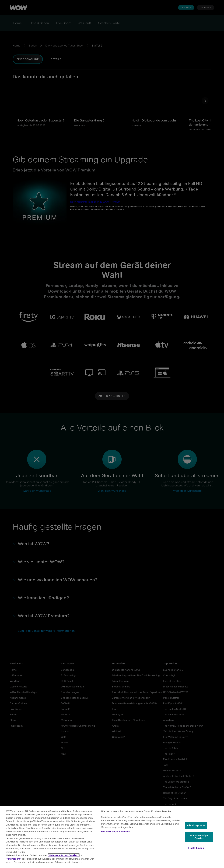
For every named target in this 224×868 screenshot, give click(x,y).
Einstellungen (196, 848)
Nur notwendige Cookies (199, 837)
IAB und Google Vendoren (116, 832)
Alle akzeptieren (196, 825)
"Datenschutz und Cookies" (64, 855)
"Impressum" (14, 859)
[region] (112, 837)
